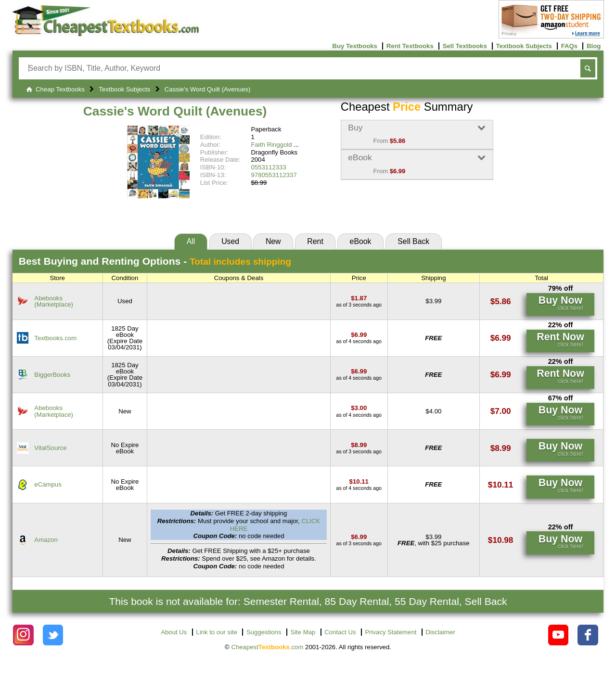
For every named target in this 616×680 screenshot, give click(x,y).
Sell (413, 241)
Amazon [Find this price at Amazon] (46, 540)
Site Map (303, 632)
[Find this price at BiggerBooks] (359, 371)
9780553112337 (274, 175)
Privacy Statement (391, 632)
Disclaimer (440, 632)
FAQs (569, 46)
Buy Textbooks (355, 46)
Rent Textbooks (410, 46)
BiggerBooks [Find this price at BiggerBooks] (52, 375)
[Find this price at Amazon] (359, 537)
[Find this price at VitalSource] (359, 445)
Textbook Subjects (524, 46)
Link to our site (217, 632)
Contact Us (340, 632)
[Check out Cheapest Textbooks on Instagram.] (23, 635)
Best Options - (155, 261)
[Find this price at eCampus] (359, 481)
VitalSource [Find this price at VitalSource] (50, 448)
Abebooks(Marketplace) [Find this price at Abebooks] (54, 301)
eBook (361, 241)
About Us (174, 632)
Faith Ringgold (271, 145)
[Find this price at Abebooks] (359, 298)
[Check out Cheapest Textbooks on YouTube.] (558, 635)
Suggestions (264, 632)
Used (230, 241)
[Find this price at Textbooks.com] (359, 335)
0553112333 (268, 167)
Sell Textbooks (465, 46)
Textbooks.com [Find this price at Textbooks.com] (55, 338)
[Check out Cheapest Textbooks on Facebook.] (588, 635)
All (191, 241)
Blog (594, 46)
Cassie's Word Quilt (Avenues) (175, 111)
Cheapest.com (267, 647)
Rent (315, 241)
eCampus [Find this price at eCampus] (48, 484)
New (273, 241)
